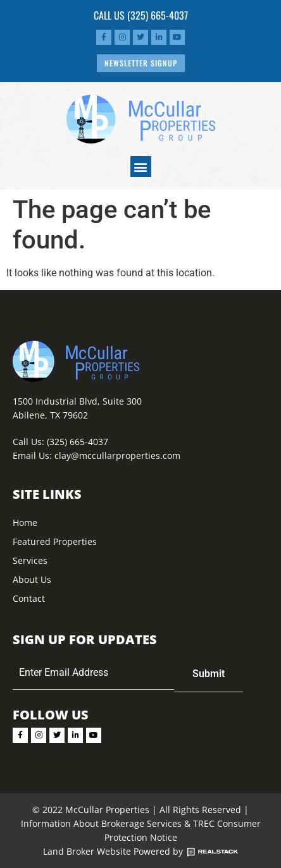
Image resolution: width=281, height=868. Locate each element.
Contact (29, 598)
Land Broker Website (87, 851)
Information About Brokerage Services (101, 823)
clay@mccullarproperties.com (117, 455)
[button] (141, 167)
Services (30, 560)
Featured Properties (55, 541)
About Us (32, 579)
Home (25, 523)
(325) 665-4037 (158, 15)
